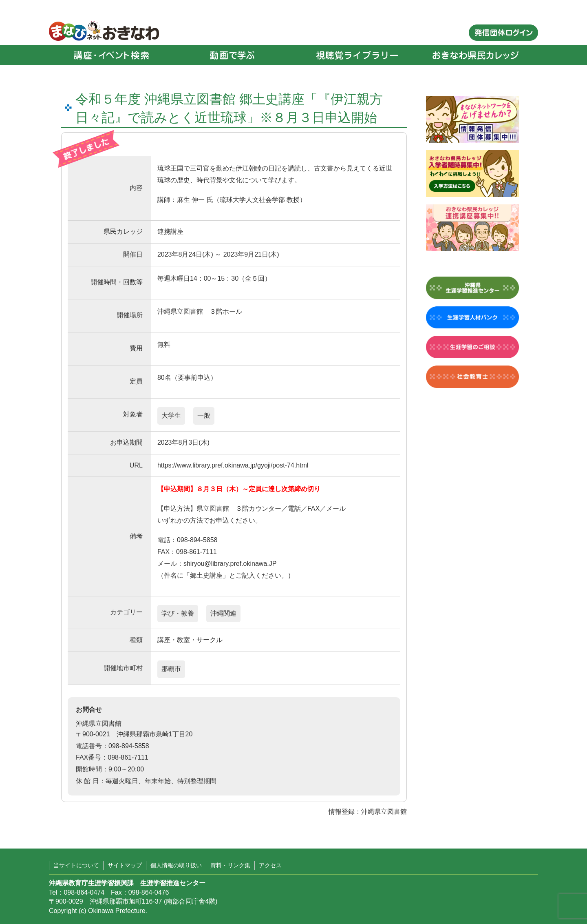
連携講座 (170, 232)
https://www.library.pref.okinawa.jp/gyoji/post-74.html (233, 465)
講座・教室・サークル (190, 640)
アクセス (270, 865)
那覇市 (171, 669)
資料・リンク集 (230, 865)
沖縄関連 (223, 613)
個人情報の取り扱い (176, 865)
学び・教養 (178, 613)
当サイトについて (76, 865)
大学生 (171, 415)
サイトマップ (125, 865)
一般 (204, 415)
